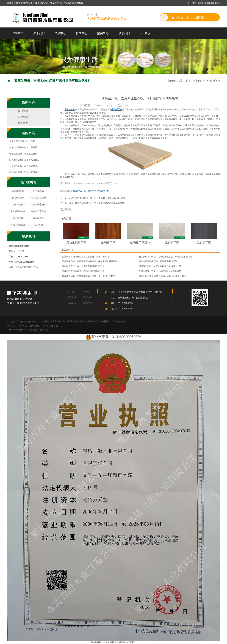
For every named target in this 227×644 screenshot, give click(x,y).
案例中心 (103, 33)
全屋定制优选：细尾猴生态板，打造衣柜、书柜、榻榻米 (89, 276)
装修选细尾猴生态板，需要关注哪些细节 (158, 261)
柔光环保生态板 (18, 211)
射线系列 (38, 225)
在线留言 (72, 303)
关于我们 (39, 33)
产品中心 (60, 33)
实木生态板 (18, 218)
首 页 (189, 81)
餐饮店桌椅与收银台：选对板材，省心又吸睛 (160, 271)
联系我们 (124, 33)
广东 (41, 326)
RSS (211, 3)
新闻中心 (82, 33)
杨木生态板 (18, 205)
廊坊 (32, 326)
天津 (51, 326)
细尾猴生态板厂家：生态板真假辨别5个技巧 (83, 266)
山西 (37, 326)
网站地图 (203, 3)
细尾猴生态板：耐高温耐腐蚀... (24, 166)
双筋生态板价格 (18, 225)
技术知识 (23, 123)
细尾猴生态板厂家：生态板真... (24, 160)
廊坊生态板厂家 (76, 243)
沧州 (46, 326)
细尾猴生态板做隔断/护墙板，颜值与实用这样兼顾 (162, 276)
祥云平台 (23, 330)
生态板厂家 (103, 191)
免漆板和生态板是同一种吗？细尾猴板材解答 (83, 271)
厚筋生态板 (38, 218)
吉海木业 (91, 191)
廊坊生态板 (38, 191)
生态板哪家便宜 (38, 205)
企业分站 (192, 3)
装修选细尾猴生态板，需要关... (24, 147)
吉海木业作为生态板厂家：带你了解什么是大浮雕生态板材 (96, 203)
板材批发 (106, 321)
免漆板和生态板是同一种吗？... (24, 141)
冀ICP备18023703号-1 (29, 303)
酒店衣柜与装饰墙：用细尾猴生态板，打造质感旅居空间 (165, 257)
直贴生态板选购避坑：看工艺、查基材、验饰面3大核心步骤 (97, 198)
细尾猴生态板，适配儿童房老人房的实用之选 (160, 266)
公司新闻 (215, 81)
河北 (56, 326)
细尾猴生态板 (18, 198)
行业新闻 (23, 117)
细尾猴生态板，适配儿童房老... (24, 172)
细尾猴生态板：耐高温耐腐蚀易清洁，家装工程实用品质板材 (91, 261)
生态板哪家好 (18, 191)
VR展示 (145, 33)
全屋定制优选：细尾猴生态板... (24, 154)
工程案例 (72, 297)
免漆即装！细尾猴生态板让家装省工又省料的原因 (85, 257)
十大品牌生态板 (38, 198)
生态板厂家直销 (38, 211)
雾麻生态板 (79, 191)
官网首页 (18, 33)
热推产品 (11, 326)
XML (217, 3)
